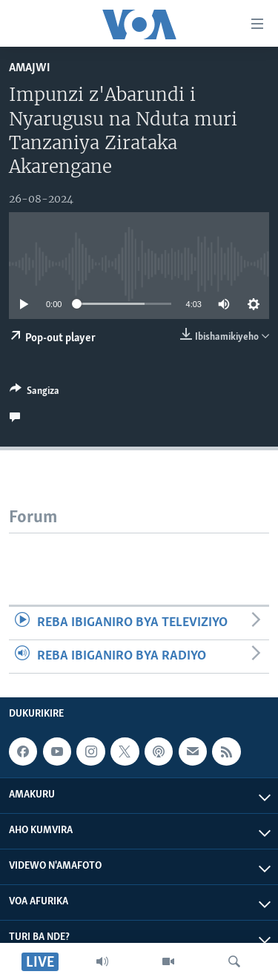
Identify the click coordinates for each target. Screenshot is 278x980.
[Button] (34, 393)
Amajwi (30, 68)
